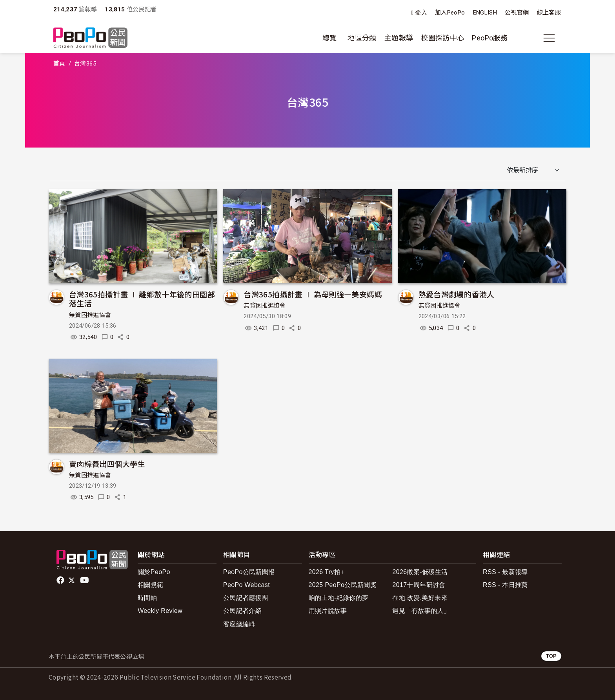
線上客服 (549, 13)
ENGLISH (485, 13)
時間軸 (147, 598)
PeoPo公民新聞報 (249, 572)
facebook (61, 580)
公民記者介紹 (242, 611)
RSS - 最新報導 (505, 572)
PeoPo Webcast (247, 585)
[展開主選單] (549, 38)
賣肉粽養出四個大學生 (107, 464)
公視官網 (517, 13)
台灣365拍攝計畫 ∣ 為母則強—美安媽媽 (313, 294)
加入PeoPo (450, 13)
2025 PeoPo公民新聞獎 (343, 585)
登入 (421, 13)
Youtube (85, 580)
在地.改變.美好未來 (420, 598)
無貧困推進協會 (90, 315)
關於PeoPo (154, 572)
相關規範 (150, 585)
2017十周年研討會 (419, 585)
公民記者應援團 (246, 598)
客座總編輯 (239, 624)
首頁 (59, 64)
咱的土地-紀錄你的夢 (339, 598)
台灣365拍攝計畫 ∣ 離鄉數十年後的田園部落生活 (142, 299)
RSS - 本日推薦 (505, 585)
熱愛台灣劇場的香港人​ (457, 294)
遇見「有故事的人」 (421, 611)
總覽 (330, 38)
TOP (551, 656)
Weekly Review (160, 611)
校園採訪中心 (442, 38)
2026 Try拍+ (327, 572)
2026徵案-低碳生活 (420, 572)
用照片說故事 (328, 611)
